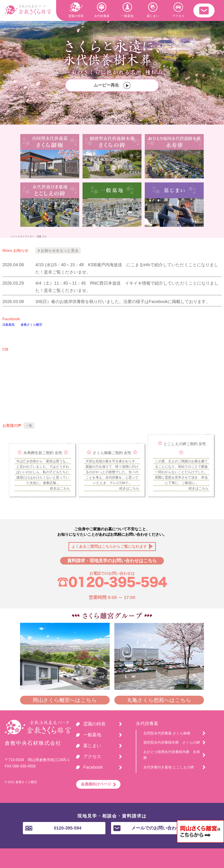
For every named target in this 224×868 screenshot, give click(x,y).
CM (5, 349)
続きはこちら (60, 488)
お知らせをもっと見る (58, 250)
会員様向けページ (96, 784)
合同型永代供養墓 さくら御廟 (167, 733)
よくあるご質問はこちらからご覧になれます (109, 546)
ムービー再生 (112, 85)
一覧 (29, 426)
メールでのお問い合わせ (147, 828)
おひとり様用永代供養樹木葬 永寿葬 (172, 755)
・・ (204, 11)
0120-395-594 (53, 828)
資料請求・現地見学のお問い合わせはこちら (112, 561)
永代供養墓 (102, 10)
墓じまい (153, 10)
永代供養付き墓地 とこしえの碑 (169, 767)
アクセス (178, 10)
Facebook (11, 319)
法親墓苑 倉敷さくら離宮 (22, 325)
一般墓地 (127, 10)
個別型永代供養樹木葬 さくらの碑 (172, 742)
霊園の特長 (76, 10)
